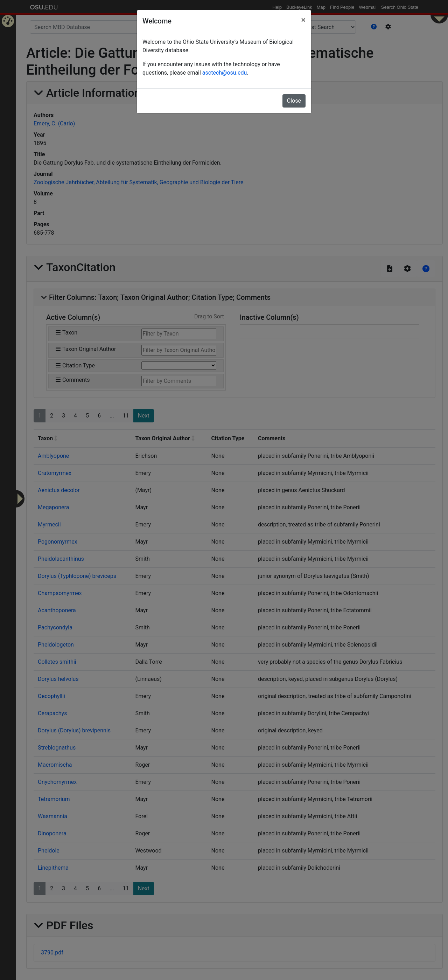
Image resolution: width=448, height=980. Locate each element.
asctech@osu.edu (225, 73)
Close (294, 101)
